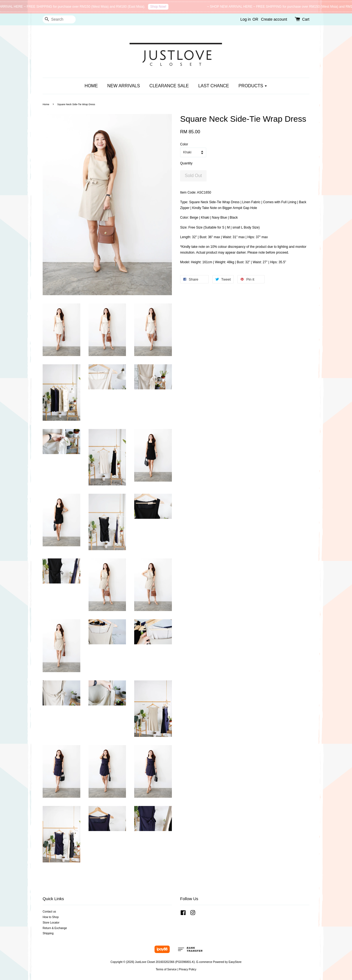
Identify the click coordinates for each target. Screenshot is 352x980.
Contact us (49, 912)
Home (46, 104)
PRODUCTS (253, 86)
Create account (274, 19)
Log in (246, 19)
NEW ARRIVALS (124, 86)
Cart (306, 19)
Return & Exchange (55, 928)
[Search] (59, 19)
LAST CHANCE (214, 86)
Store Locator (51, 923)
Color (184, 144)
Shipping (48, 933)
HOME (91, 86)
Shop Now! (161, 7)
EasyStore (235, 962)
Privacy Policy (187, 969)
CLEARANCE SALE (169, 86)
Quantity (186, 163)
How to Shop (51, 917)
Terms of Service (166, 969)
